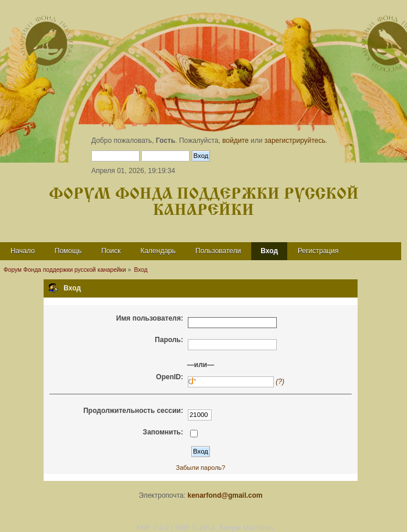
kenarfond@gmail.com (225, 495)
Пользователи (218, 251)
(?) (280, 382)
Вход (269, 251)
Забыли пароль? (201, 468)
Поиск (111, 251)
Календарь (158, 251)
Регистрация (318, 251)
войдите (235, 141)
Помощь (68, 251)
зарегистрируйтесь (295, 141)
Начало (23, 251)
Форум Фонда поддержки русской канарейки (204, 202)
